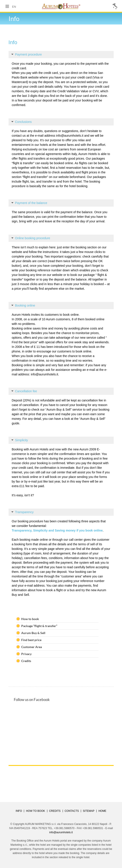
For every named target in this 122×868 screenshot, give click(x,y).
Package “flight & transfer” (39, 626)
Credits (26, 661)
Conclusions (22, 122)
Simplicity (20, 440)
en (14, 6)
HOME (102, 811)
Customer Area (32, 647)
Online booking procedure (31, 238)
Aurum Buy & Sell (33, 633)
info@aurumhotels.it (70, 136)
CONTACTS (72, 811)
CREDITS (55, 811)
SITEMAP (89, 811)
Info (19, 811)
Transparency (23, 512)
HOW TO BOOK (36, 811)
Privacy (26, 654)
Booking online (23, 305)
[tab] (61, 55)
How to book (30, 619)
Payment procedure (27, 54)
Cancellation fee (24, 391)
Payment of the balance (29, 203)
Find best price (31, 640)
